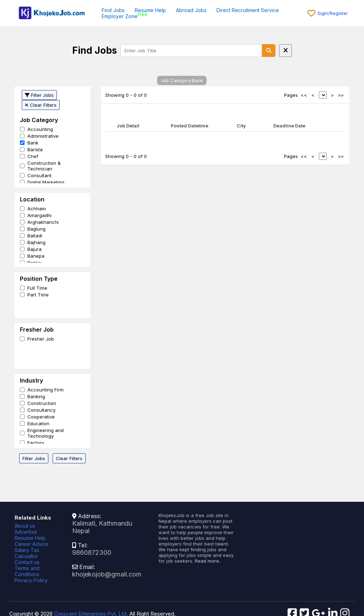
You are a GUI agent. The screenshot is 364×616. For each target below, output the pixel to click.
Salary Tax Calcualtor (27, 553)
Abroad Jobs (191, 10)
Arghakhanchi (43, 222)
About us (25, 526)
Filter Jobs (39, 95)
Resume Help (150, 10)
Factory (36, 443)
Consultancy (41, 410)
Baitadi (35, 236)
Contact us (27, 562)
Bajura (34, 249)
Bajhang (36, 242)
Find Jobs (113, 10)
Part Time (38, 295)
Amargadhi (39, 215)
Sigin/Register (333, 13)
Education (38, 423)
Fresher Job (41, 339)
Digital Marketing (46, 182)
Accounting (40, 129)
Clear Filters (41, 105)
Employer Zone (120, 16)
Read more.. (208, 561)
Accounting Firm (45, 390)
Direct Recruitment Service (248, 10)
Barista (35, 149)
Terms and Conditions (27, 571)
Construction (42, 403)
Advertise (26, 532)
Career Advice (32, 544)
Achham (37, 209)
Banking (36, 396)
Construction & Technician (44, 166)
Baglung (36, 229)
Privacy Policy (31, 580)
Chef (33, 156)
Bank (33, 143)
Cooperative (41, 417)
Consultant (39, 175)
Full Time (37, 288)
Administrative (43, 136)
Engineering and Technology (45, 433)
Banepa (36, 256)
